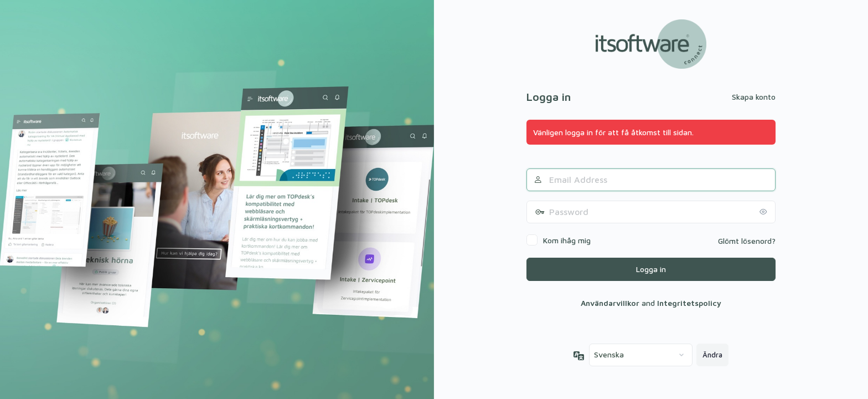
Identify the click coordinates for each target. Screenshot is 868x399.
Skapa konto (754, 97)
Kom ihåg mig (567, 240)
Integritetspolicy (689, 303)
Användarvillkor (610, 303)
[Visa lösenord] (764, 212)
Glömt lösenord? (747, 241)
